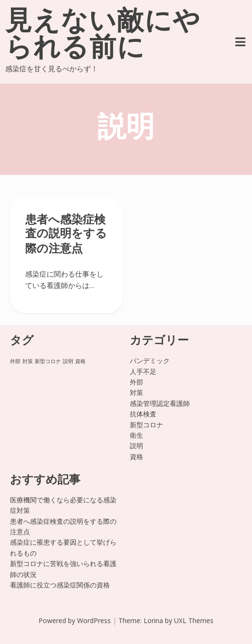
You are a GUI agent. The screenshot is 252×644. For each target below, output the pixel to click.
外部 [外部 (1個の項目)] (15, 361)
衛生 (136, 435)
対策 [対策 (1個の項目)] (28, 361)
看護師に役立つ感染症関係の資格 (60, 585)
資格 (136, 457)
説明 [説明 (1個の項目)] (68, 361)
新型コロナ (146, 425)
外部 (136, 382)
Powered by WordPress (75, 620)
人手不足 (143, 371)
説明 (136, 446)
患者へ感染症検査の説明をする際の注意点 (66, 235)
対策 (136, 392)
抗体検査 (143, 414)
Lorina (153, 620)
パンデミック (150, 360)
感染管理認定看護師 (160, 403)
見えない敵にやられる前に (103, 36)
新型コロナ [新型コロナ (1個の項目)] (48, 361)
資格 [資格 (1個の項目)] (80, 361)
